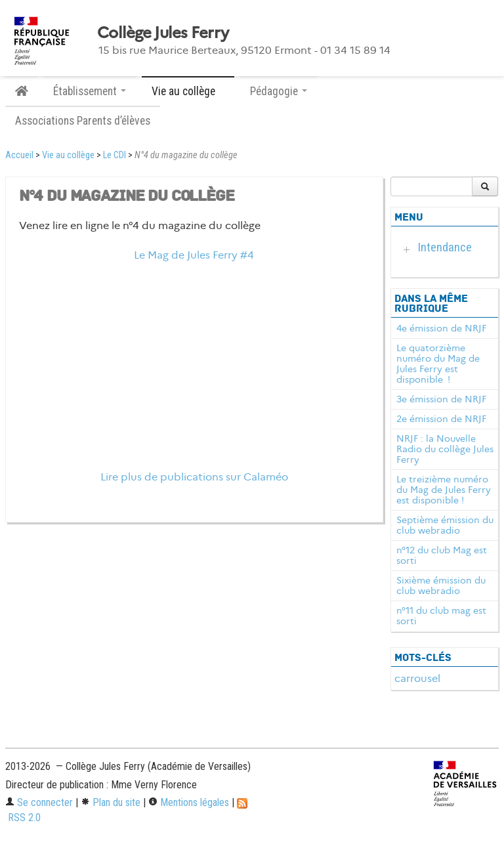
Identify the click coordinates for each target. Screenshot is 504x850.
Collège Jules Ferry (163, 33)
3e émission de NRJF (441, 399)
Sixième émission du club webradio (441, 585)
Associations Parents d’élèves (83, 121)
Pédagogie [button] (279, 91)
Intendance (445, 247)
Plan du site (111, 802)
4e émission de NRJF (441, 328)
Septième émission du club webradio (445, 525)
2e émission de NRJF (441, 419)
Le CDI (115, 155)
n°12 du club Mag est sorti (442, 555)
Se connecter (39, 802)
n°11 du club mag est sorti (441, 616)
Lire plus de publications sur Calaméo (194, 477)
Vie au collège (68, 155)
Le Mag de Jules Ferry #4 (194, 255)
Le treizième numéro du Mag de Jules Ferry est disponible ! (444, 490)
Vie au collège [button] (188, 91)
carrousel (417, 678)
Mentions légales (189, 802)
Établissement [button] (90, 91)
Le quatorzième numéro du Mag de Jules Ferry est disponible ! (438, 363)
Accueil (19, 155)
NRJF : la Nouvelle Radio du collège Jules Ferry (445, 449)
